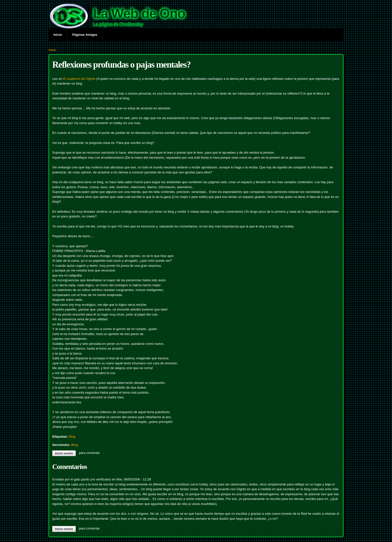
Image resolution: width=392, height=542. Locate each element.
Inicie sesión (64, 453)
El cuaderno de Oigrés (79, 79)
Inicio (58, 35)
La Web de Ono (139, 13)
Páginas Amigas (85, 35)
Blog (72, 437)
